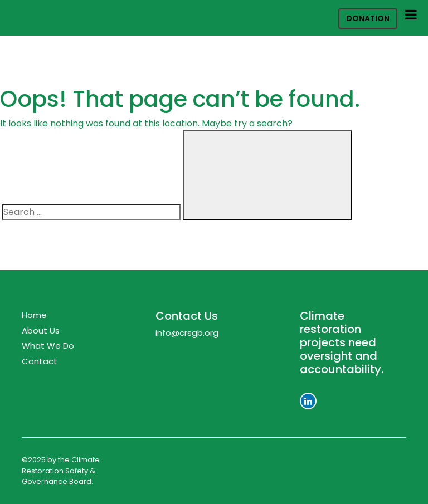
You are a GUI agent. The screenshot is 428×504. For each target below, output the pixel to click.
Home (34, 315)
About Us (41, 331)
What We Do (48, 346)
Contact (40, 361)
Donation (368, 18)
